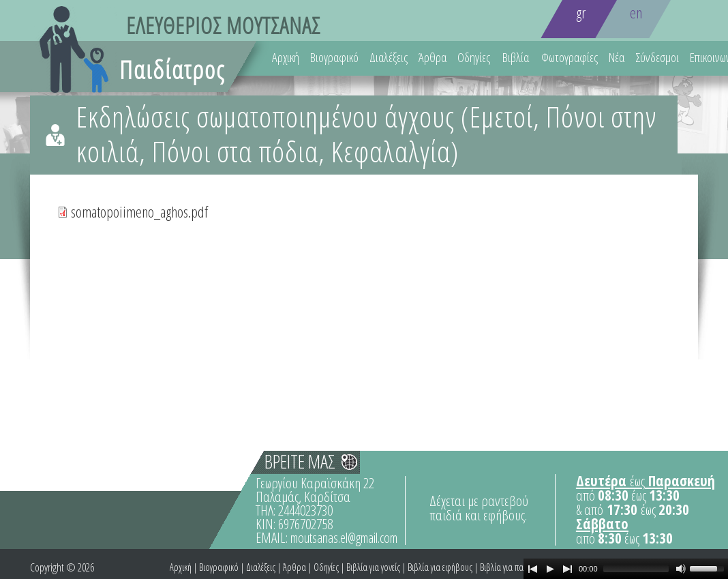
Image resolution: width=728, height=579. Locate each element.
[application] (626, 569)
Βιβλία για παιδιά (509, 567)
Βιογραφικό (334, 57)
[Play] (550, 569)
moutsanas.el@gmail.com (344, 538)
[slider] (636, 569)
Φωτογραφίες (570, 57)
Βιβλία (516, 57)
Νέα (617, 57)
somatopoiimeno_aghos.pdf (139, 211)
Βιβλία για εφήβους (440, 567)
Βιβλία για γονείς (373, 567)
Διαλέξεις (389, 57)
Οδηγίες (474, 57)
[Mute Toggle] (681, 569)
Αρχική (286, 57)
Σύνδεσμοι (657, 57)
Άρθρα (433, 57)
